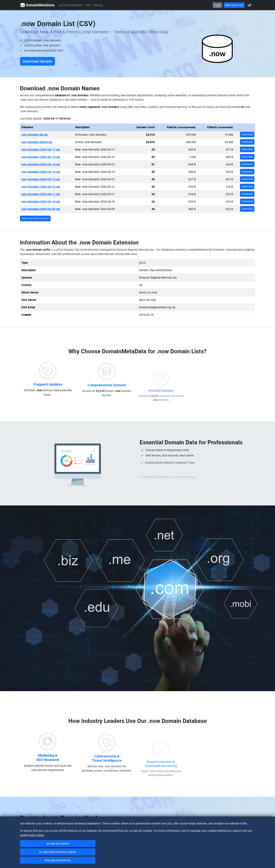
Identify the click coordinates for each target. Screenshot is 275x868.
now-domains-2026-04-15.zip (41, 164)
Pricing (98, 5)
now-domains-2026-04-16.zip (41, 157)
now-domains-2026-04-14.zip (41, 172)
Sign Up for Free (234, 5)
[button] (251, 5)
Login (217, 5)
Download (247, 134)
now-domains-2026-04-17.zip (41, 149)
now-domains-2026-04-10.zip (41, 201)
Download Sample (37, 61)
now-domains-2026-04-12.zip (41, 187)
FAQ (88, 5)
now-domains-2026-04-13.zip (41, 179)
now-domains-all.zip (35, 135)
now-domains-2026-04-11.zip (41, 194)
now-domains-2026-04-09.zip (41, 209)
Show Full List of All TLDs (35, 218)
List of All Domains (71, 5)
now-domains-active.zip (37, 142)
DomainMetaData (37, 5)
